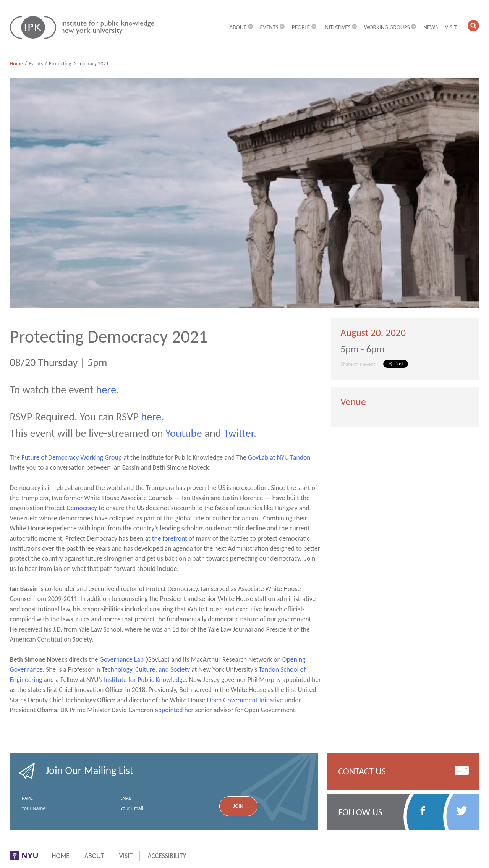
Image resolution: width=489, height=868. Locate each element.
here (106, 390)
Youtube (184, 433)
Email (128, 798)
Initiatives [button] (340, 27)
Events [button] (272, 27)
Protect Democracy (71, 508)
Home (16, 64)
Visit (451, 27)
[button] (474, 26)
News (431, 27)
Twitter (239, 433)
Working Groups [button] (390, 27)
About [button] (241, 27)
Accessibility (167, 856)
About (94, 856)
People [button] (304, 27)
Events (36, 64)
